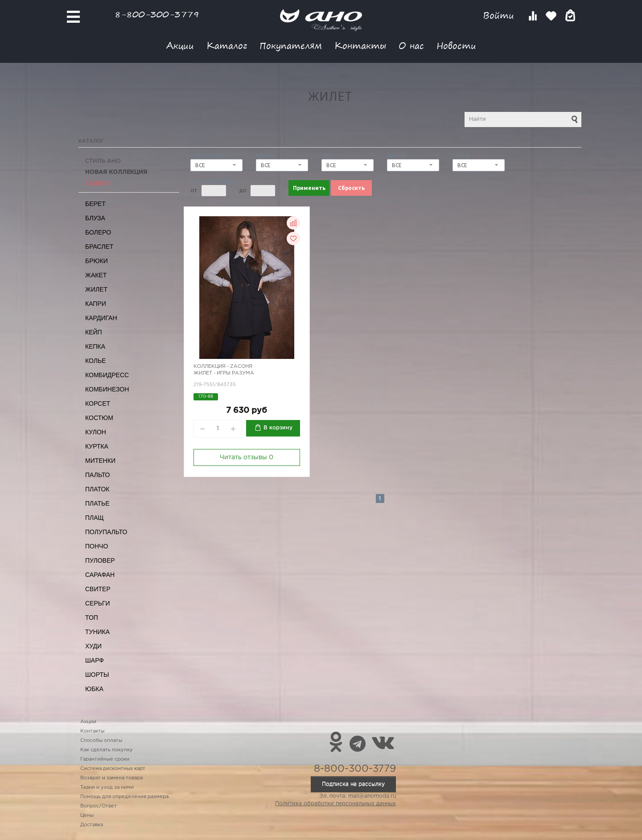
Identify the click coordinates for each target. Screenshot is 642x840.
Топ (92, 618)
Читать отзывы (247, 457)
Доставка (92, 825)
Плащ (95, 518)
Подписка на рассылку (353, 784)
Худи (93, 646)
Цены (87, 815)
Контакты (360, 45)
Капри (96, 304)
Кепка (95, 346)
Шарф (95, 660)
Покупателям (291, 45)
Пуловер (100, 560)
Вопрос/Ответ (99, 806)
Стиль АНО (103, 161)
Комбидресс (107, 375)
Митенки (100, 461)
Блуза (95, 218)
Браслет (99, 247)
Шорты (97, 675)
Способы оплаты (101, 741)
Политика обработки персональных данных (335, 804)
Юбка (94, 689)
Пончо (97, 546)
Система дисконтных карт (113, 769)
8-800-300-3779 (157, 14)
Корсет (98, 404)
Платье (97, 503)
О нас (411, 45)
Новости (456, 45)
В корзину (278, 428)
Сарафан (100, 575)
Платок (97, 489)
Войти (500, 15)
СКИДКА (98, 183)
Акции (180, 45)
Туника (97, 632)
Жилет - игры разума (224, 373)
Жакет (96, 275)
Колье (95, 361)
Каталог (227, 45)
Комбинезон (107, 389)
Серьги (98, 603)
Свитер (98, 589)
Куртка (97, 446)
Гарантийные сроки (105, 759)
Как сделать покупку (107, 750)
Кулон (96, 432)
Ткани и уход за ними (107, 787)
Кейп (94, 332)
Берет (95, 204)
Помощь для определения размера (124, 797)
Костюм (99, 418)
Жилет (96, 289)
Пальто (98, 475)
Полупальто (106, 532)
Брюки (97, 261)
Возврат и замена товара (111, 778)
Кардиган (101, 318)
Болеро (98, 232)
